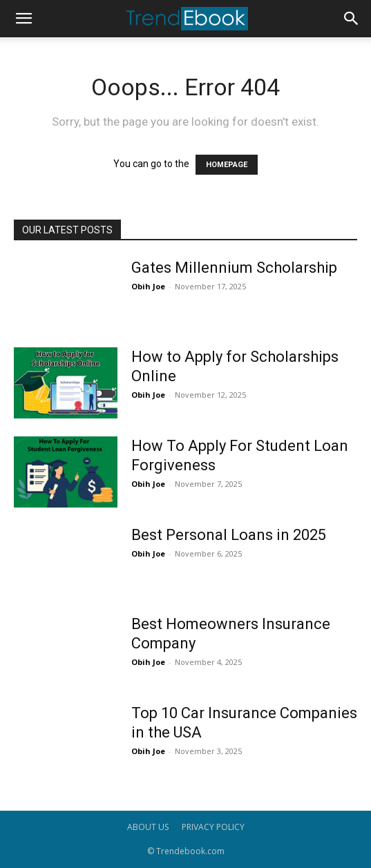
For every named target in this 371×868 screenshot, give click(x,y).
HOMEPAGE (227, 165)
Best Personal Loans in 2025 (229, 535)
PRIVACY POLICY (213, 827)
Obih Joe (148, 286)
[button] (23, 19)
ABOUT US (148, 827)
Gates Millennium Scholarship (234, 268)
